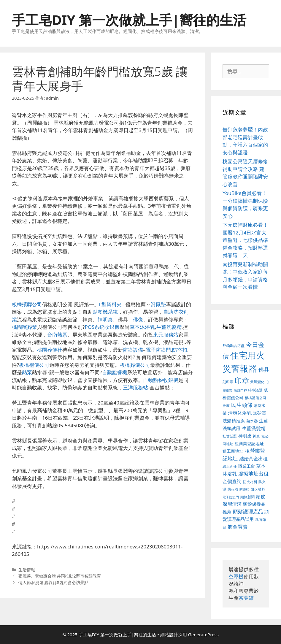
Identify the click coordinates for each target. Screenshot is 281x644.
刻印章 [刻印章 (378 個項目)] (228, 382)
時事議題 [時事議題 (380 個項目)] (255, 390)
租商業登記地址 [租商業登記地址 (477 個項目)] (249, 444)
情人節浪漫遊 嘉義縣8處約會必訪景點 (53, 582)
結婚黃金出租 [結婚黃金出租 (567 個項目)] (253, 459)
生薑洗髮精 (169, 327)
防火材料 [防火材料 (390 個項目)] (250, 482)
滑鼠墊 (158, 304)
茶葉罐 (246, 598)
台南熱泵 (57, 335)
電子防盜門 (158, 350)
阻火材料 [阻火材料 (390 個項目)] (258, 489)
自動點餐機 (115, 372)
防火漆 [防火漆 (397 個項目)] (233, 489)
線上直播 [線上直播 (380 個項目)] (230, 466)
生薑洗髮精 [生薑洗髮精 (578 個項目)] (254, 428)
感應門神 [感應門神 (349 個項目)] (240, 390)
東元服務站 (166, 335)
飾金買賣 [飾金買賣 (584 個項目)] (238, 527)
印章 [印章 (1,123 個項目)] (242, 380)
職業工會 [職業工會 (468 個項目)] (247, 466)
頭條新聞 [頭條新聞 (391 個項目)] (247, 497)
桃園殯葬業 (24, 327)
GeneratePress (203, 635)
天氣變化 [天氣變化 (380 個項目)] (257, 382)
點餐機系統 (105, 312)
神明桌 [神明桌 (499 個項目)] (245, 436)
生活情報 (27, 570)
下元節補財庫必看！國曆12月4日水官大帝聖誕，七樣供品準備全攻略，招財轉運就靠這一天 (245, 240)
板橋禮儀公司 (34, 365)
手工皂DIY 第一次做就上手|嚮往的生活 (129, 20)
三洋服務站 (135, 387)
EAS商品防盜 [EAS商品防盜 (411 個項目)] (234, 346)
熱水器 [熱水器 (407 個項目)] (252, 421)
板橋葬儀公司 (135, 365)
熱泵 (27, 372)
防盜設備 (133, 350)
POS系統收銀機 (102, 327)
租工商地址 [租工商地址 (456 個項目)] (233, 451)
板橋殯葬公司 (27, 304)
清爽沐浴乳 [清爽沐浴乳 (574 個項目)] (240, 413)
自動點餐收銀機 (161, 380)
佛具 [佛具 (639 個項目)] (264, 369)
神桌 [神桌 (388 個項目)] (256, 436)
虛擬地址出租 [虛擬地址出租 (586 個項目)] (253, 474)
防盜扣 (180, 350)
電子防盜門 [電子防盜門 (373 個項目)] (231, 497)
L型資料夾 (111, 304)
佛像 (138, 319)
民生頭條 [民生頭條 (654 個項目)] (242, 405)
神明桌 (105, 319)
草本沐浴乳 (142, 327)
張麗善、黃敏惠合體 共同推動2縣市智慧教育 (60, 576)
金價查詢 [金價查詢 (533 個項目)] (232, 481)
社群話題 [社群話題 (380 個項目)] (230, 436)
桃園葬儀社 (50, 350)
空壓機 (236, 576)
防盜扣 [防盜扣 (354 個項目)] (244, 489)
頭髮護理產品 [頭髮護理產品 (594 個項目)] (248, 511)
